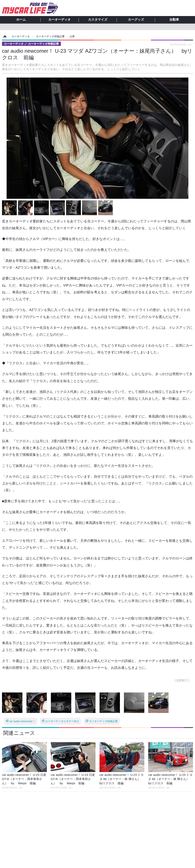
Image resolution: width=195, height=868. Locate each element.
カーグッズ (136, 20)
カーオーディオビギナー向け (62, 721)
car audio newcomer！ (22, 721)
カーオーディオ (59, 20)
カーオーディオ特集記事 (103, 721)
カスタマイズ (98, 20)
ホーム (21, 20)
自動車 (174, 20)
